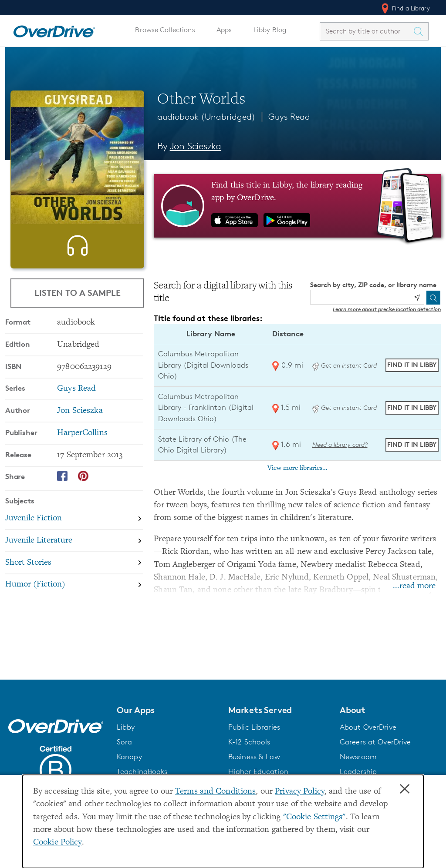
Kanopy (129, 757)
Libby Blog (270, 30)
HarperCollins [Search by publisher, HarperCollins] (82, 454)
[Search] (433, 298)
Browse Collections (165, 30)
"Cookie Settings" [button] (314, 817)
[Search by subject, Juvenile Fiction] (74, 540)
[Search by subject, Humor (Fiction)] (74, 606)
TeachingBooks (142, 771)
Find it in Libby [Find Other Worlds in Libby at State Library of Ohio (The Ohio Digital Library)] (412, 444)
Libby (126, 727)
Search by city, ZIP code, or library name (373, 285)
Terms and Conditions (215, 792)
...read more (414, 586)
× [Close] (405, 789)
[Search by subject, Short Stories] (74, 584)
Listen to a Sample (78, 293)
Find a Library (405, 8)
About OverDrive (368, 727)
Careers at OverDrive (375, 742)
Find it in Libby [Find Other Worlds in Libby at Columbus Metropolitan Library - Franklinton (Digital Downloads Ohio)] (412, 407)
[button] (167, 710)
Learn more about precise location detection (387, 309)
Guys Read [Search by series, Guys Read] (76, 410)
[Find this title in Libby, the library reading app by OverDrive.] (297, 206)
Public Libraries (254, 727)
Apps (224, 30)
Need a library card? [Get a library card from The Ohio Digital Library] (340, 444)
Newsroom (358, 757)
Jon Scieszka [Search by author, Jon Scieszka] (196, 146)
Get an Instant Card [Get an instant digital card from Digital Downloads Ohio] (345, 365)
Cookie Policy (57, 843)
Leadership (358, 771)
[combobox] (366, 31)
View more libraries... (297, 468)
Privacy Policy (300, 792)
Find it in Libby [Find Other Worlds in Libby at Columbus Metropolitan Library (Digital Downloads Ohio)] (412, 365)
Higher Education (258, 771)
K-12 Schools (249, 742)
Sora (125, 742)
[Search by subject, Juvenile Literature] (74, 562)
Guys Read (289, 117)
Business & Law (254, 757)
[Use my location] (417, 298)
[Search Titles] (420, 31)
